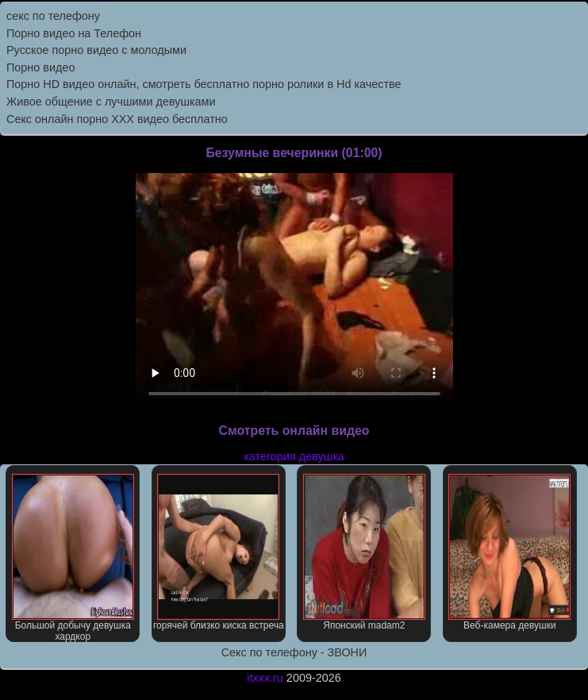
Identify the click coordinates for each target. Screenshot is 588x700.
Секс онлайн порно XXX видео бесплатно (117, 119)
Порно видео (40, 67)
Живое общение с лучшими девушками (111, 102)
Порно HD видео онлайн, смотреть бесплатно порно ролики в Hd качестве (204, 84)
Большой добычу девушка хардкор (73, 558)
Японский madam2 (364, 552)
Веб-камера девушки (509, 552)
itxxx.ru (265, 678)
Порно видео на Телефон (74, 33)
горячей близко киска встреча (219, 552)
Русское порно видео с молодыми (96, 50)
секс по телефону (53, 16)
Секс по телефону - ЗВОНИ (294, 652)
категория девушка (294, 456)
